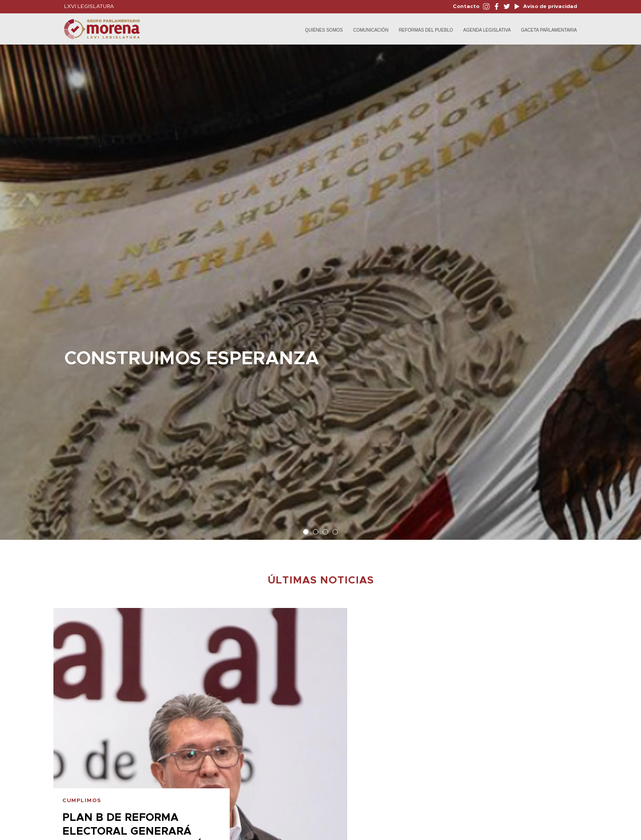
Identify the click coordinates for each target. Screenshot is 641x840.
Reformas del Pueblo (426, 30)
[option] (320, 288)
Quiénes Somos (324, 30)
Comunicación (371, 30)
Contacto (466, 6)
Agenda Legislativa (487, 30)
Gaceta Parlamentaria (549, 30)
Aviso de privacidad (549, 6)
